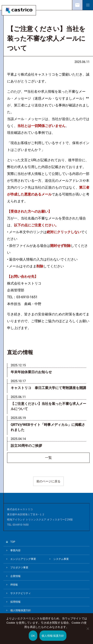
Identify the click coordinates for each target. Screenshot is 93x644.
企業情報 (15, 576)
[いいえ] (88, 632)
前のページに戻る (48, 481)
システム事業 (61, 559)
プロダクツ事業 (19, 568)
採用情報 (15, 602)
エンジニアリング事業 (23, 559)
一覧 (48, 458)
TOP (13, 542)
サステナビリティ (21, 593)
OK (33, 636)
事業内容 (15, 550)
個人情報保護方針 (21, 610)
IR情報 (14, 585)
